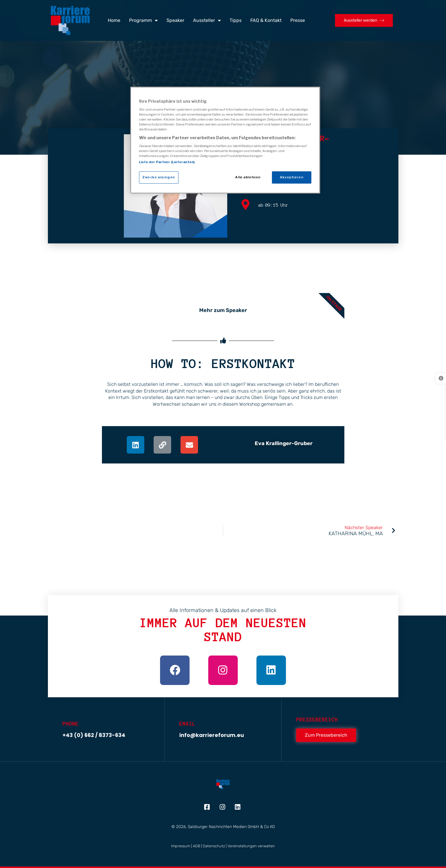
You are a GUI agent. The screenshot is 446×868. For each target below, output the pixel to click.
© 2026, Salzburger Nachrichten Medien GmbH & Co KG (223, 827)
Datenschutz (214, 846)
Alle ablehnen (248, 177)
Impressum (181, 846)
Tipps (236, 20)
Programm (143, 20)
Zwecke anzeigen (159, 177)
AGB (196, 846)
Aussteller (207, 20)
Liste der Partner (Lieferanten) (167, 162)
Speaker (175, 20)
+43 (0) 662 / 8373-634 (94, 735)
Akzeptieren (291, 177)
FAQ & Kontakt (266, 20)
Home (114, 20)
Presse (298, 20)
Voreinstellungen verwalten (251, 846)
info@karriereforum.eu (212, 735)
